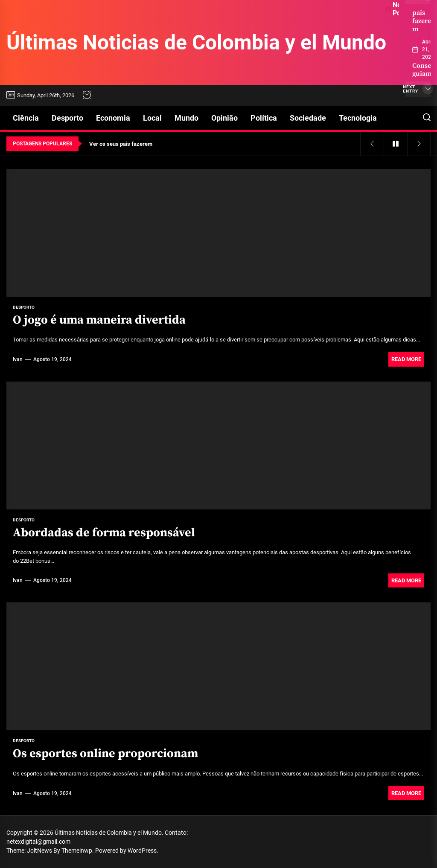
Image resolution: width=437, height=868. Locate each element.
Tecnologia (358, 118)
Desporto (67, 118)
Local (152, 118)
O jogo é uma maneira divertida (99, 320)
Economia (113, 118)
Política (264, 118)
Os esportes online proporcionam (105, 754)
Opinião (224, 118)
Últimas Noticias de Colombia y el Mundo (196, 42)
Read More (406, 359)
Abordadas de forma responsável (104, 533)
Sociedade (308, 118)
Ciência (26, 118)
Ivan (18, 359)
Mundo (186, 118)
